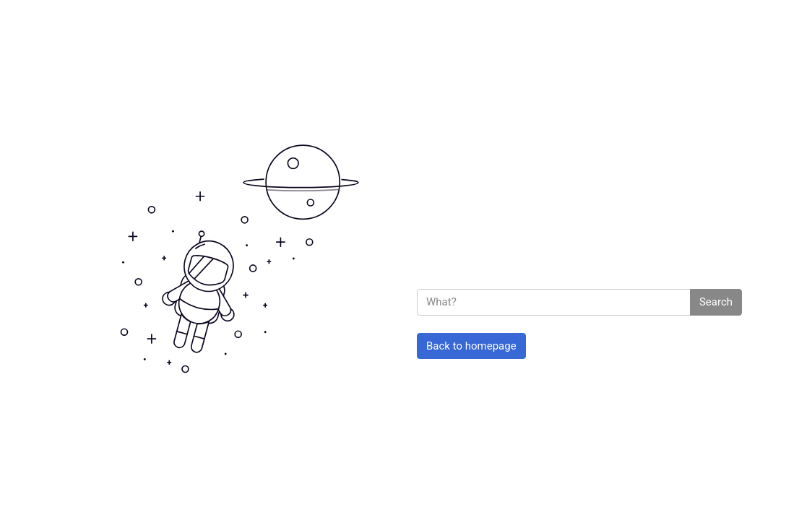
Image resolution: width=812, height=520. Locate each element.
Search (716, 302)
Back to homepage (471, 346)
